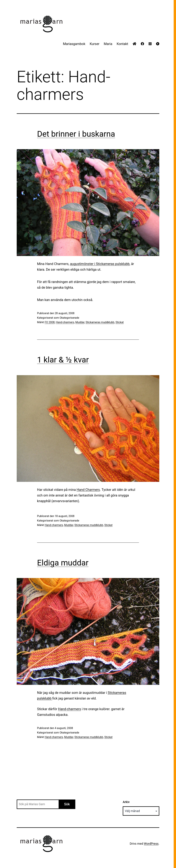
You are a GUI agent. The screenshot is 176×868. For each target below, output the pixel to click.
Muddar (80, 322)
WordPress (151, 844)
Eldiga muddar (63, 563)
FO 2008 (50, 322)
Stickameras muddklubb (100, 322)
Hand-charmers (65, 322)
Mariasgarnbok (74, 44)
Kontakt (122, 44)
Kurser (95, 44)
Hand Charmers (88, 490)
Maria (108, 44)
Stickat (120, 322)
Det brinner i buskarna (76, 134)
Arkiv (126, 802)
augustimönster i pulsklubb (100, 264)
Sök (67, 804)
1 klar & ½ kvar (63, 360)
